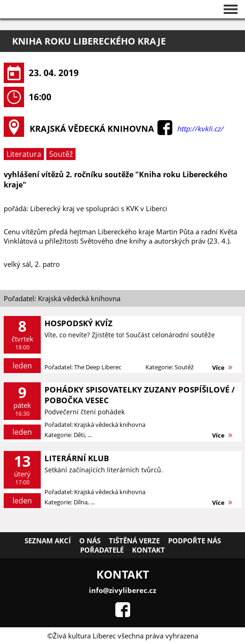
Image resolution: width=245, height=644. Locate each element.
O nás (90, 541)
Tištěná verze (134, 541)
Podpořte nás (195, 541)
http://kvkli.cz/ (200, 129)
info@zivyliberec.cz (122, 590)
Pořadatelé (102, 550)
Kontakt (148, 550)
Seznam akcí (48, 541)
